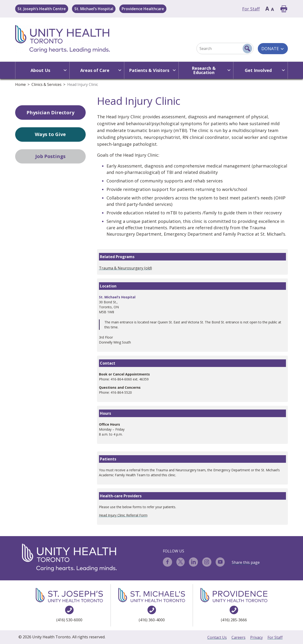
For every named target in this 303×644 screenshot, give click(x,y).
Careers (238, 637)
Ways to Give (50, 134)
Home (20, 84)
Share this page (246, 562)
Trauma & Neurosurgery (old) (125, 268)
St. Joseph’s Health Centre (42, 9)
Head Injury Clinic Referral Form (123, 515)
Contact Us (217, 637)
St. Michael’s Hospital (94, 9)
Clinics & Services (47, 84)
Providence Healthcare (143, 9)
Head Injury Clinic (83, 84)
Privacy (256, 637)
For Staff (251, 9)
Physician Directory (50, 112)
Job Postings (50, 156)
